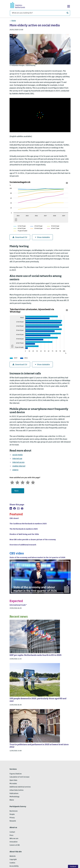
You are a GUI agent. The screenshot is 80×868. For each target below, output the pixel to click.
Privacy (12, 818)
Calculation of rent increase (19, 777)
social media (17, 455)
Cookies (12, 863)
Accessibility (14, 866)
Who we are (14, 839)
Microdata (13, 784)
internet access (18, 462)
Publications (14, 794)
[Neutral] (23, 482)
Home (14, 21)
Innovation (14, 842)
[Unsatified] (17, 482)
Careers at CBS (15, 845)
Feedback (73, 867)
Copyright (13, 860)
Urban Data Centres (17, 790)
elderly (15, 470)
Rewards (13, 821)
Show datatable (42, 237)
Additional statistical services (20, 787)
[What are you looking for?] (40, 13)
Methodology (14, 797)
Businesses (14, 811)
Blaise (12, 800)
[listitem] (11, 508)
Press (11, 835)
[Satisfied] (28, 482)
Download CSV (20, 237)
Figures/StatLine (16, 774)
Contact (12, 832)
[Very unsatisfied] (12, 482)
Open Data (13, 780)
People (12, 814)
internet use (17, 459)
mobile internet (19, 466)
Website (13, 856)
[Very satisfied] (33, 482)
